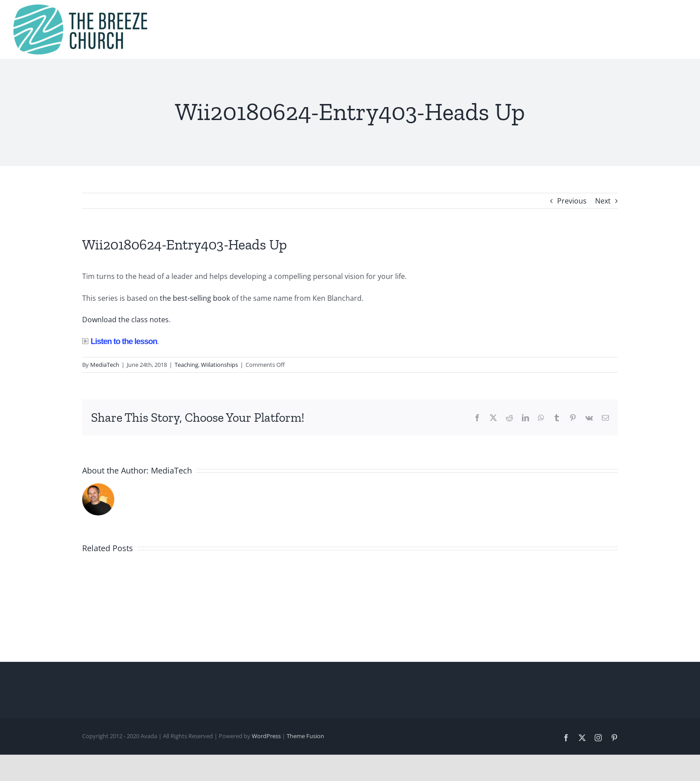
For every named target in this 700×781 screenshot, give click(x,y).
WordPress (266, 736)
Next (603, 201)
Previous (572, 201)
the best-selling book (195, 298)
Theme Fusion (305, 736)
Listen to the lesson (120, 341)
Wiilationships (219, 365)
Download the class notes (125, 320)
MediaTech (105, 365)
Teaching (186, 365)
